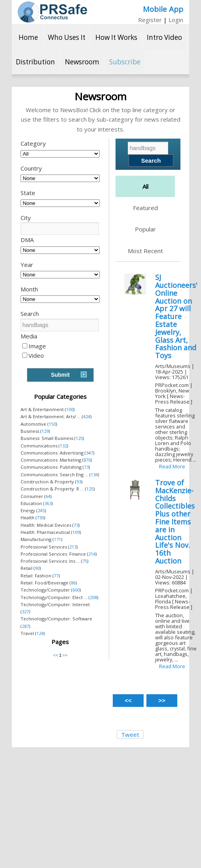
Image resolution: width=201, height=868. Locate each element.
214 (92, 554)
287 (25, 626)
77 (56, 576)
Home (28, 37)
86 (73, 583)
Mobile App (163, 9)
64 (48, 496)
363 (48, 503)
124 (40, 633)
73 (86, 467)
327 (25, 612)
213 (73, 547)
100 (70, 409)
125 (79, 438)
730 (40, 518)
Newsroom (82, 62)
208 (93, 597)
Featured (145, 208)
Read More (172, 466)
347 (89, 453)
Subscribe (125, 62)
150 (52, 424)
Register (150, 20)
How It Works (116, 37)
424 (87, 416)
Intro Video (164, 37)
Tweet (130, 735)
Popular (145, 229)
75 (85, 561)
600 (76, 590)
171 (57, 539)
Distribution (35, 62)
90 (37, 568)
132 (63, 446)
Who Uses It (67, 37)
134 (94, 474)
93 (79, 482)
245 (41, 510)
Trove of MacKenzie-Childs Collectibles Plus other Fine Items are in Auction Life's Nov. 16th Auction (175, 522)
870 (87, 460)
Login (176, 20)
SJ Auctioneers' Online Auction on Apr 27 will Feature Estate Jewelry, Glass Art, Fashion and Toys (176, 316)
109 (76, 532)
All (145, 186)
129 (45, 431)
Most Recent (145, 251)
